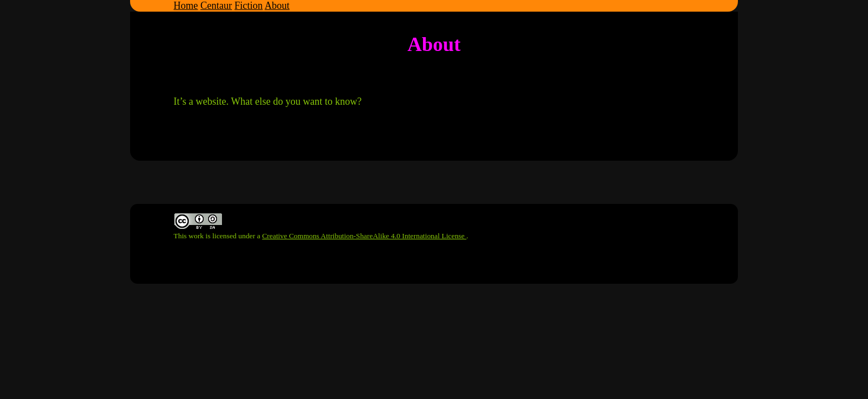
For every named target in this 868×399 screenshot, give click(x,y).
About (277, 6)
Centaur (216, 6)
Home (186, 6)
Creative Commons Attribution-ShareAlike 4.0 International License (364, 236)
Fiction (249, 6)
